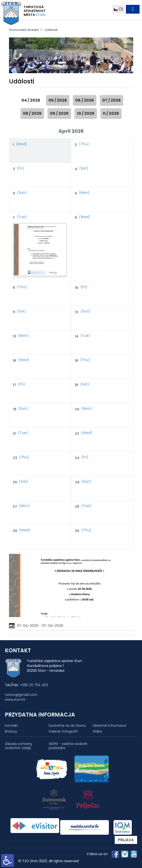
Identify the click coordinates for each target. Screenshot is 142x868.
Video (97, 731)
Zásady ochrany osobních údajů (19, 746)
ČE (119, 9)
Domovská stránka (24, 30)
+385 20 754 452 (34, 685)
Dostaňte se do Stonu (67, 726)
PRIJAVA (126, 840)
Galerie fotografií (63, 731)
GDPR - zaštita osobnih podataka (68, 746)
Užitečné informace (109, 726)
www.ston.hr (15, 700)
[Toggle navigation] (133, 9)
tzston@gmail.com (21, 695)
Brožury (11, 731)
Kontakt (11, 726)
